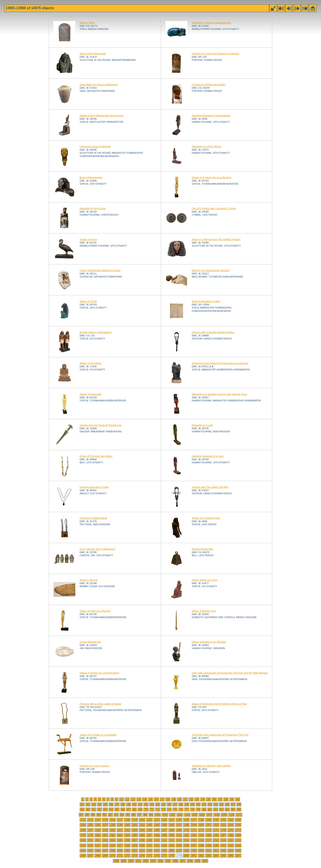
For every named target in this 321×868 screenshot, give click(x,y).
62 (100, 809)
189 (164, 835)
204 (112, 840)
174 (216, 830)
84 (227, 809)
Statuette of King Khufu (93, 208)
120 (142, 820)
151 (209, 825)
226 (112, 845)
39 (129, 804)
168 (172, 830)
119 (135, 820)
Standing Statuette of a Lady (208, 456)
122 (157, 820)
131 (223, 820)
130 (216, 820)
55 (221, 804)
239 (209, 845)
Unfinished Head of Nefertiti (95, 146)
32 (88, 804)
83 (221, 809)
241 (223, 845)
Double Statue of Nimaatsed (96, 332)
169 (179, 830)
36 (111, 804)
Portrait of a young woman (94, 766)
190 (172, 835)
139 (120, 825)
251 (135, 851)
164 (142, 830)
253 (149, 851)
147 (179, 825)
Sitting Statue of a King (205, 580)
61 (94, 809)
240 (216, 845)
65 (117, 809)
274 (142, 856)
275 (149, 856)
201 (90, 840)
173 (209, 830)
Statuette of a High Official (207, 146)
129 (209, 820)
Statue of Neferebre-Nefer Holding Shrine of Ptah (219, 704)
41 (140, 804)
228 (127, 845)
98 (145, 815)
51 (198, 804)
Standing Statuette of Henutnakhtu (211, 115)
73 (163, 809)
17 (162, 799)
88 (87, 815)
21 (185, 799)
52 (204, 804)
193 (194, 835)
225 (105, 845)
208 (142, 840)
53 (210, 804)
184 (127, 835)
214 (186, 840)
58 (239, 804)
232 (157, 845)
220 (231, 840)
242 (231, 845)
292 (146, 861)
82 (216, 809)
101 (165, 815)
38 (123, 804)
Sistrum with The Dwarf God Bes (210, 487)
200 (83, 840)
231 (149, 845)
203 (105, 840)
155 (238, 825)
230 (142, 845)
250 (127, 851)
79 (198, 809)
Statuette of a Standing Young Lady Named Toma (219, 394)
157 (90, 830)
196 (216, 835)
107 (209, 815)
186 (142, 835)
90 (99, 815)
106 (202, 815)
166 (157, 830)
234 (172, 845)
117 (120, 820)
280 (186, 856)
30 (238, 799)
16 (156, 799)
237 (194, 845)
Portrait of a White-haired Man (209, 85)
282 (201, 856)
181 (105, 835)
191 (179, 835)
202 (98, 840)
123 (164, 820)
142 (142, 825)
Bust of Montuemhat (91, 177)
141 (135, 825)
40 (134, 804)
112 (83, 820)
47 (175, 804)
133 (238, 820)
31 (82, 804)
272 (127, 856)
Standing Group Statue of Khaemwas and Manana (220, 363)
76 (181, 809)
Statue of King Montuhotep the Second (102, 115)
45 (163, 804)
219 (223, 840)
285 (223, 856)
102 (172, 815)
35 (105, 804)
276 (157, 856)
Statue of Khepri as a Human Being (100, 673)
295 (168, 861)
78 (192, 809)
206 (127, 840)
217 (209, 840)
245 (90, 851)
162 (127, 830)
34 (100, 804)
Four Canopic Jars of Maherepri (98, 549)
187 (149, 835)
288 (116, 861)
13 (139, 799)
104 (187, 815)
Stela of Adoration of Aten (206, 301)
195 (209, 835)
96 (134, 815)
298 (190, 861)
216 (201, 840)
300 (205, 861)
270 (112, 856)
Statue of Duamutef (91, 394)
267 (90, 856)
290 (131, 861)
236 (186, 845)
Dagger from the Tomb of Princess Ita (101, 425)
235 (179, 845)
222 (83, 845)
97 (139, 815)
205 (120, 840)
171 (194, 830)
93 (116, 815)
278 (172, 856)
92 (110, 815)
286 (231, 856)
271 (120, 856)
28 (226, 799)
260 (201, 851)
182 (112, 835)
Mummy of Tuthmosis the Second (211, 270)
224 (98, 845)
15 (151, 799)
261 (209, 851)
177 (238, 830)
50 (192, 804)
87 (81, 815)
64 (111, 809)
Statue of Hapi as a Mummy (95, 611)
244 (83, 851)
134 (83, 825)
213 (179, 840)
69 (140, 809)
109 (224, 815)
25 (209, 799)
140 (127, 825)
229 (135, 845)
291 (138, 861)
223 (90, 845)
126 (186, 820)
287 (238, 856)
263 (223, 851)
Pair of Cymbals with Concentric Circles (214, 208)
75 (175, 809)
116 (112, 820)
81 (210, 809)
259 (194, 851)
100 (158, 815)
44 (158, 804)
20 (180, 799)
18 (168, 799)
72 (158, 809)
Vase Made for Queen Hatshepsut (99, 85)
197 (223, 835)
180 (98, 835)
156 (83, 830)
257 (179, 851)
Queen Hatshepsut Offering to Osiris (100, 270)
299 (198, 861)
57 (233, 804)
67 (129, 809)
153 (223, 825)
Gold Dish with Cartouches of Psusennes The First (220, 735)
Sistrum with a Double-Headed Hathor (213, 332)
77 (187, 809)
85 (233, 809)
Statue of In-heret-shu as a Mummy (212, 177)
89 (93, 815)
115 (105, 820)
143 (149, 825)
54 (216, 804)
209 (149, 840)
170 (186, 830)
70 (146, 809)
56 (227, 804)
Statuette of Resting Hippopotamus (211, 23)
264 (231, 851)
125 (179, 820)
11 (127, 799)
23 (197, 799)
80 (204, 809)
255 (164, 851)
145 (164, 825)
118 (127, 820)
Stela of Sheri (87, 23)
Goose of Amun (88, 239)
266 (83, 856)
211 (164, 840)
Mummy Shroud (89, 580)
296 (175, 861)
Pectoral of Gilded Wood (93, 518)
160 (112, 830)
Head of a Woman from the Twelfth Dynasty (216, 239)
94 (122, 815)
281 (194, 856)
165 (149, 830)
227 (120, 845)
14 (145, 799)
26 (214, 799)
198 (231, 835)
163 (135, 830)
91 (105, 815)
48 (181, 804)
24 (203, 799)
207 (135, 840)
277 (164, 856)
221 (238, 840)
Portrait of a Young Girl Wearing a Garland (216, 54)
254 (157, 851)
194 (201, 835)
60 (88, 809)
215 (194, 840)
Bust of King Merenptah (93, 54)
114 (98, 820)
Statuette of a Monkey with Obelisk (211, 766)
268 (98, 856)
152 (216, 825)
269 (105, 856)
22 (191, 799)
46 (169, 804)
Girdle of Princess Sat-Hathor (96, 456)
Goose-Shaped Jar (90, 642)
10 (122, 799)
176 (231, 830)
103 (180, 815)
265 (238, 851)
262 (216, 851)
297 (183, 861)
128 (201, 820)
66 (123, 809)
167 (164, 830)
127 (194, 820)
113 (90, 820)
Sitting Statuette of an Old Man (209, 642)
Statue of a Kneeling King (206, 518)
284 (216, 856)
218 (216, 840)
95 (128, 815)
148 (186, 825)
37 (117, 804)
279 (179, 856)
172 (201, 830)
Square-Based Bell (202, 549)
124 (172, 820)
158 (98, 830)
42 (146, 804)
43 (152, 804)
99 (151, 815)
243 (238, 845)
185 (135, 835)
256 (172, 851)
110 (232, 815)
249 (120, 851)
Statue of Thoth (88, 301)
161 (120, 830)
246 (98, 851)
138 (112, 825)
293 (153, 861)
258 (186, 851)
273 (135, 856)
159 (105, 830)
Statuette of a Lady (202, 425)
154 (231, 825)
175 (223, 830)
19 (174, 799)
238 (201, 845)
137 (105, 825)
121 (149, 820)
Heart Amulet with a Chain (94, 487)
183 (120, 835)
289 (124, 861)
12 (133, 799)
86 (239, 809)
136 (98, 825)
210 (157, 840)
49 (187, 804)
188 (157, 835)
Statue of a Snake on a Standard (98, 735)
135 (90, 825)
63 (105, 809)
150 (201, 825)
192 (186, 835)
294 (161, 861)
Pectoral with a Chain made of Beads (101, 704)
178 (83, 835)
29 (232, 799)
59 (82, 809)
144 (157, 825)
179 (90, 835)
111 (239, 815)
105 (195, 815)
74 (169, 809)
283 (209, 856)
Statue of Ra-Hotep (91, 363)
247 (105, 851)
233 (164, 845)
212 (172, 840)
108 (217, 815)
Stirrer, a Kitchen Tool (204, 611)
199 (238, 835)
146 (172, 825)
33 (94, 804)
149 (194, 825)
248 (112, 851)
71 (152, 809)
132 (231, 820)
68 (134, 809)
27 (220, 799)
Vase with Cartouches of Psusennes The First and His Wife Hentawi (230, 673)
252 (142, 851)
